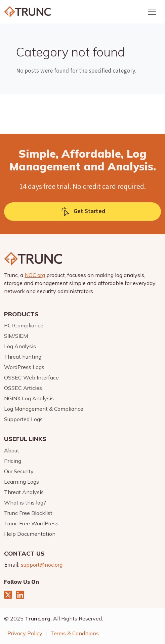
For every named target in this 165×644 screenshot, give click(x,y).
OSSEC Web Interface (31, 377)
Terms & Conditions (75, 633)
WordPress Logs (24, 367)
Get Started (83, 212)
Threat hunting (23, 357)
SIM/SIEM (16, 336)
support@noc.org (42, 565)
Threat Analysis (24, 492)
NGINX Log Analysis (29, 398)
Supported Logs (23, 419)
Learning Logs (22, 482)
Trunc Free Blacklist (28, 513)
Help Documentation (30, 534)
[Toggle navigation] (152, 12)
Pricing (13, 461)
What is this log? (25, 502)
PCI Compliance (24, 325)
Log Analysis (20, 346)
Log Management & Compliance (44, 409)
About (12, 450)
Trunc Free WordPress (31, 523)
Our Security (19, 471)
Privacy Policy (25, 633)
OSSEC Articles (23, 388)
